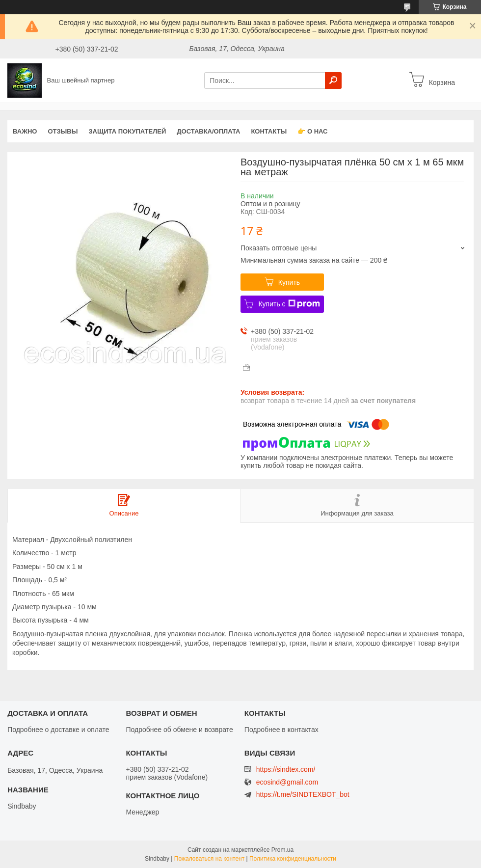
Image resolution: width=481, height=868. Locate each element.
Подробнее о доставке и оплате (58, 730)
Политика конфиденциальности (293, 859)
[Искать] (333, 81)
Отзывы (63, 131)
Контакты (269, 131)
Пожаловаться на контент (209, 859)
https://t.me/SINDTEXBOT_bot (303, 794)
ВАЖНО (25, 131)
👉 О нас (312, 131)
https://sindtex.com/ (286, 769)
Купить (289, 282)
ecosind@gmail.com (287, 782)
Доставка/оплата (208, 131)
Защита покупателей (127, 131)
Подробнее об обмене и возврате (179, 730)
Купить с (289, 304)
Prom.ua (282, 850)
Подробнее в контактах (281, 730)
